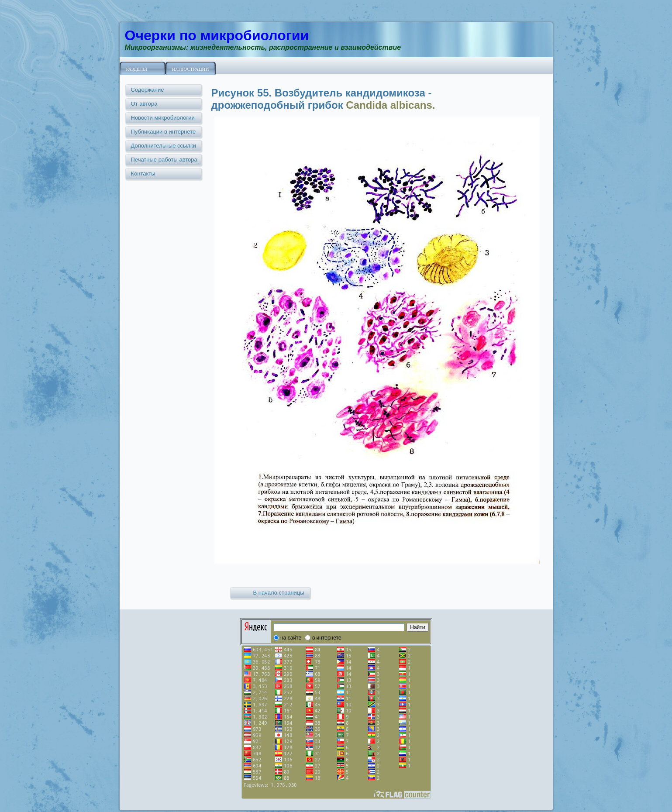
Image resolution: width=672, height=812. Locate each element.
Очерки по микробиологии (217, 35)
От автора (144, 104)
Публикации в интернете (164, 132)
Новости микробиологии (163, 118)
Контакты (143, 174)
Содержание (148, 90)
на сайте (291, 638)
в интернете (327, 638)
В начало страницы (279, 593)
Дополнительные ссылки (164, 146)
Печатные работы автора (164, 160)
